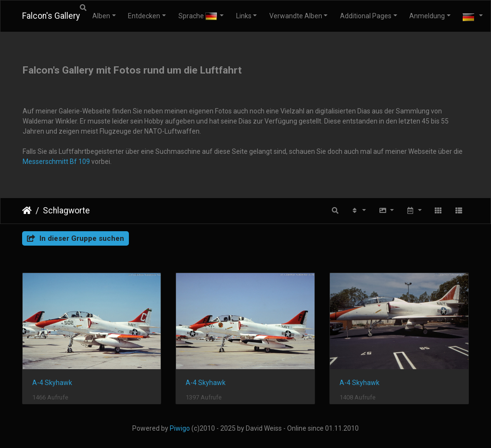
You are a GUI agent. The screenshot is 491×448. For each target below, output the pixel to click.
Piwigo (180, 428)
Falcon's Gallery (51, 16)
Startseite (27, 211)
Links (244, 16)
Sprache (198, 16)
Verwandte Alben (296, 16)
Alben (101, 16)
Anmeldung (427, 16)
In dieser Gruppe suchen (76, 238)
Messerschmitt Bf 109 (56, 162)
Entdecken (144, 16)
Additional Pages (366, 16)
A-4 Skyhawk (52, 383)
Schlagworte (66, 211)
